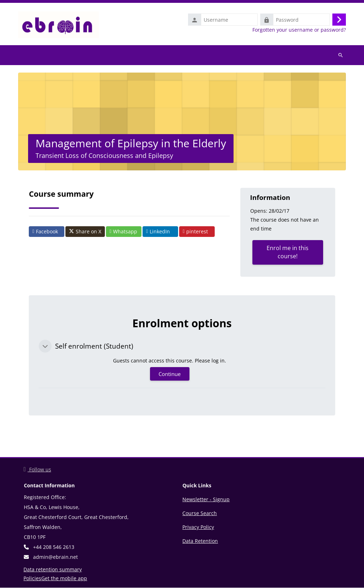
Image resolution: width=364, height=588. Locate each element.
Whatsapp (123, 231)
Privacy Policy (198, 527)
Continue (170, 374)
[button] (45, 346)
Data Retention (200, 541)
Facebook (45, 231)
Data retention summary (53, 570)
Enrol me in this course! (288, 252)
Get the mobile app (64, 579)
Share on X (85, 232)
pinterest (195, 231)
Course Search (200, 513)
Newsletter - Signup (206, 500)
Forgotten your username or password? (299, 30)
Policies (32, 579)
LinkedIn (158, 231)
